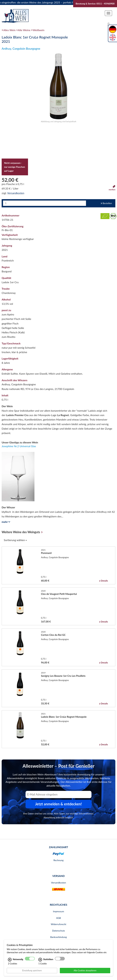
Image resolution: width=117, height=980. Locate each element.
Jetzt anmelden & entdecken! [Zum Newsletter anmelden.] (58, 804)
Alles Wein (9, 30)
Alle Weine (24, 30)
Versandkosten (16, 193)
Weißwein (39, 30)
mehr (5, 522)
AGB (59, 918)
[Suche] (109, 24)
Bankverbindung (58, 937)
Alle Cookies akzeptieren (85, 970)
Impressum (59, 911)
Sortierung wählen (15, 540)
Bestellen (107, 203)
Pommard (46, 553)
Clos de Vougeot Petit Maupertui (59, 594)
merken (112, 188)
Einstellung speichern (32, 970)
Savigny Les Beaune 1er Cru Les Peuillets (63, 676)
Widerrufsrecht (58, 924)
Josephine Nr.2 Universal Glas (19, 446)
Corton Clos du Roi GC (53, 635)
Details (104, 581)
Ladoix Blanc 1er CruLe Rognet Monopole (64, 717)
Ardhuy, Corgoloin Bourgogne (21, 49)
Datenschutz (58, 931)
